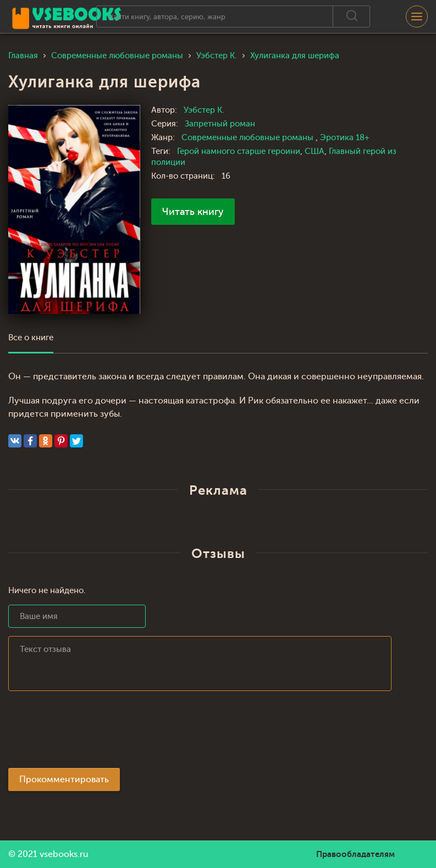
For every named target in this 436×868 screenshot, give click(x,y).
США (314, 151)
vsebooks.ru (64, 854)
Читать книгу (193, 212)
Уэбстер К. (204, 110)
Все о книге (31, 338)
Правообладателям (355, 854)
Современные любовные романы (249, 138)
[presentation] (92, 733)
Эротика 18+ (345, 138)
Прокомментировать (64, 779)
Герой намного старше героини (239, 151)
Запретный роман (220, 124)
